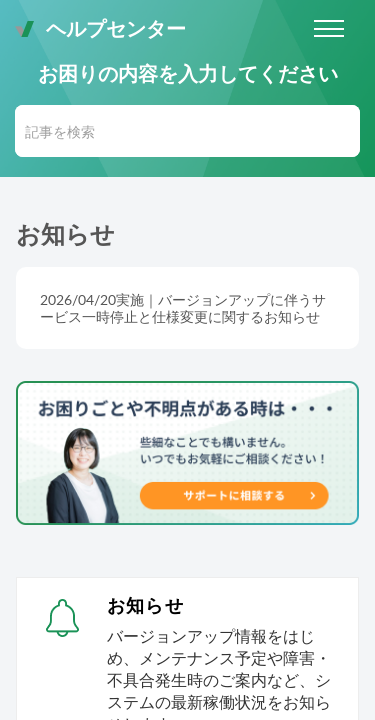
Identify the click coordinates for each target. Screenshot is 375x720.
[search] (187, 131)
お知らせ (145, 605)
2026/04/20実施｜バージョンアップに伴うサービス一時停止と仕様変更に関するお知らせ (183, 308)
